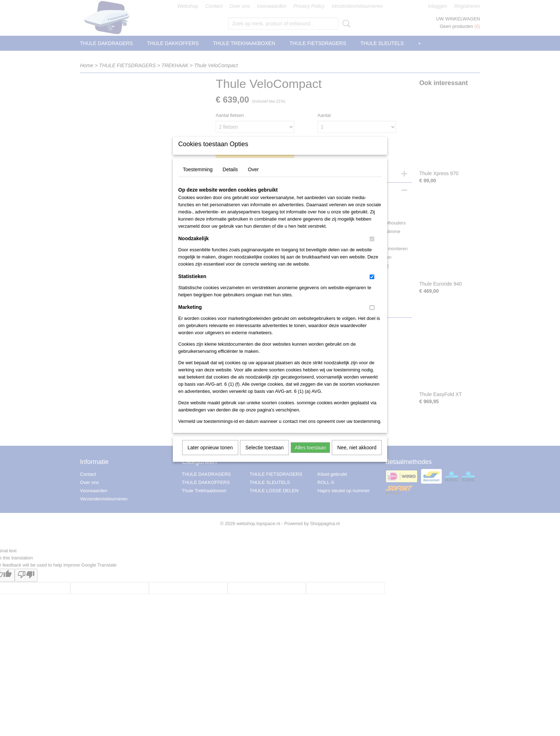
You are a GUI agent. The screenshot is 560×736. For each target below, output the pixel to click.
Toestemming (198, 179)
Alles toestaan (310, 457)
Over (253, 179)
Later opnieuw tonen (210, 457)
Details (230, 179)
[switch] (372, 248)
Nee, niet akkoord (357, 457)
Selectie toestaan (264, 457)
